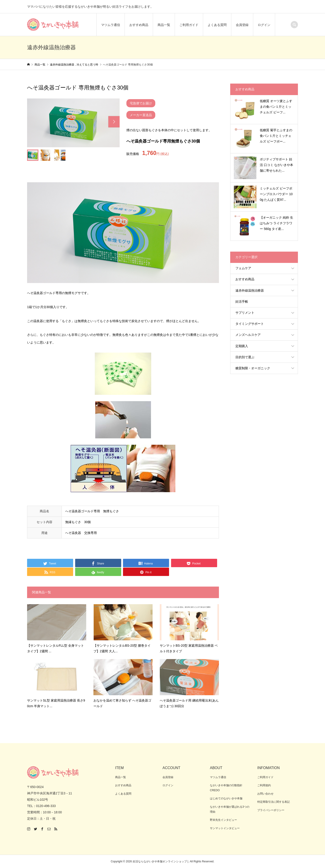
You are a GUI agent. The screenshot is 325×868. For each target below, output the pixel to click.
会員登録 (242, 25)
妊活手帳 (242, 302)
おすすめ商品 (139, 25)
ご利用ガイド (189, 25)
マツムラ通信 (111, 25)
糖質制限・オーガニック (253, 368)
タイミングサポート (250, 324)
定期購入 (242, 346)
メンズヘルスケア (248, 335)
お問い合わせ (265, 794)
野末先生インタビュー (223, 820)
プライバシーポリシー (271, 810)
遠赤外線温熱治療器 (250, 290)
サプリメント (245, 313)
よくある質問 (217, 25)
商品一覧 (164, 25)
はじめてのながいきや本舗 (226, 798)
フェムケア (243, 268)
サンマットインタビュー (225, 828)
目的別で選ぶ (245, 357)
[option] (73, 123)
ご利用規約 (264, 785)
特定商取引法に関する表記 (274, 802)
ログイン (264, 25)
